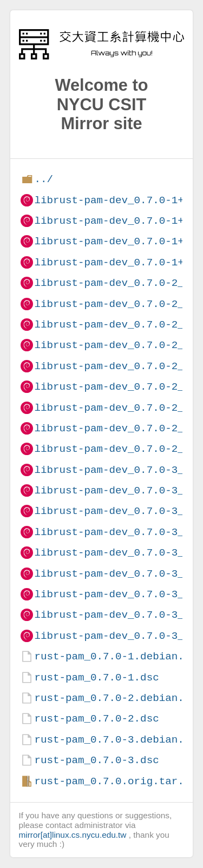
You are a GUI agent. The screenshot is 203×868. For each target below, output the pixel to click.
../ (44, 179)
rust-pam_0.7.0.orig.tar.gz (115, 781)
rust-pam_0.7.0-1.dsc (96, 677)
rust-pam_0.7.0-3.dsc (96, 760)
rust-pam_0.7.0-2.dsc (96, 719)
